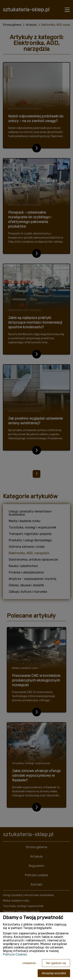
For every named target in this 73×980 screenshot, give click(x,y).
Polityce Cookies (15, 954)
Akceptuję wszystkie (54, 973)
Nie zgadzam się (56, 963)
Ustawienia (29, 963)
